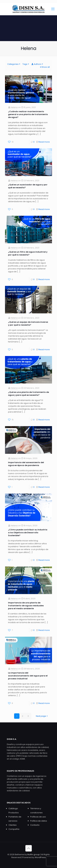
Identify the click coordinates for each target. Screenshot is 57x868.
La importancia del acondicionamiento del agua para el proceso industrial (28, 676)
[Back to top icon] (29, 848)
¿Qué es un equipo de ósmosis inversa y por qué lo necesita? (28, 323)
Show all (45, 67)
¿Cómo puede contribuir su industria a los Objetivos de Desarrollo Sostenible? (28, 533)
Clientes (13, 825)
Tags (26, 64)
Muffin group (34, 854)
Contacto (35, 825)
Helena (14, 107)
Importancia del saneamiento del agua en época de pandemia (26, 464)
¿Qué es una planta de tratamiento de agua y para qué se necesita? (28, 394)
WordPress (40, 857)
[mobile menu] (53, 9)
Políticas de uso (38, 817)
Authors (37, 64)
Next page (42, 716)
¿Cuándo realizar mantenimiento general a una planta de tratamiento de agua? (28, 114)
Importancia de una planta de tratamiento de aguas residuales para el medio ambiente (26, 606)
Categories (14, 64)
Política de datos (39, 821)
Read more (44, 142)
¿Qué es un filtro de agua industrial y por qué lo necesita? (28, 253)
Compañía (14, 829)
